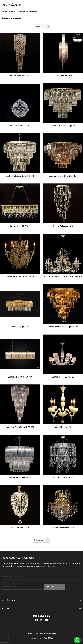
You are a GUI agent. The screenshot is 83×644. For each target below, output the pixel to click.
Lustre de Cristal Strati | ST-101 (63, 126)
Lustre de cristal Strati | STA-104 (63, 327)
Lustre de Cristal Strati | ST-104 (63, 176)
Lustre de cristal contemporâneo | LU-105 (63, 276)
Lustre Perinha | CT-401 (20, 528)
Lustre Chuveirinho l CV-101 (63, 528)
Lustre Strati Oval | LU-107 (20, 377)
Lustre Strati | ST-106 (20, 327)
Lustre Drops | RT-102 (20, 226)
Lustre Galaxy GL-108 (63, 226)
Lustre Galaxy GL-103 (20, 76)
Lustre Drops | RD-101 (63, 477)
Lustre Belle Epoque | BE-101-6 (20, 276)
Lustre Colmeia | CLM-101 (20, 126)
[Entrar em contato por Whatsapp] (77, 640)
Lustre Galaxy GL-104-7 (63, 76)
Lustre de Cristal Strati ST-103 (20, 176)
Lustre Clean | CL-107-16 (63, 377)
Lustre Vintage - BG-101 (20, 477)
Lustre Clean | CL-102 (63, 427)
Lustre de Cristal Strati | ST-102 (20, 427)
